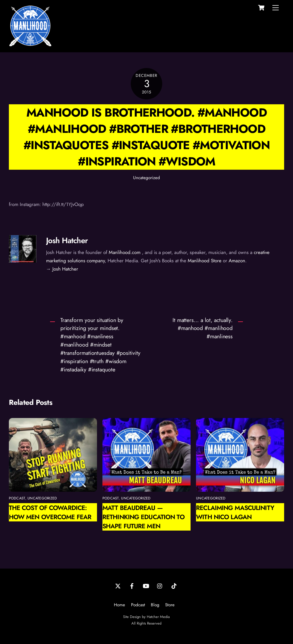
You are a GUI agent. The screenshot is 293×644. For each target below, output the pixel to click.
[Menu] (276, 8)
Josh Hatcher (67, 240)
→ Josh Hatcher (62, 269)
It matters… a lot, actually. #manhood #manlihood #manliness (203, 328)
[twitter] (118, 585)
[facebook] (132, 585)
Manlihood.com (125, 252)
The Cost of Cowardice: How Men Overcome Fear (50, 512)
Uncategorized (146, 178)
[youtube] (146, 585)
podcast (17, 498)
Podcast (138, 605)
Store (170, 605)
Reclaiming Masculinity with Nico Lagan (235, 512)
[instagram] (160, 585)
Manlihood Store (205, 261)
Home (119, 605)
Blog (155, 605)
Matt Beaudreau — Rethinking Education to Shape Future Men (143, 517)
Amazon (237, 261)
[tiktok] (174, 585)
